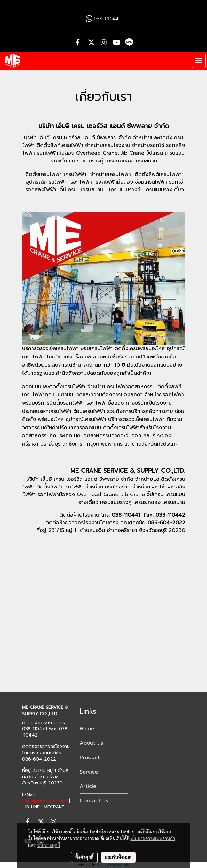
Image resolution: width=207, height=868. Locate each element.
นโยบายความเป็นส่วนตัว (153, 838)
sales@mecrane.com (44, 801)
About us (91, 743)
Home (87, 729)
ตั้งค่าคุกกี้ (84, 857)
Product (90, 757)
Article (88, 786)
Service (89, 772)
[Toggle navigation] (199, 61)
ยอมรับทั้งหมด (118, 857)
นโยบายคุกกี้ (49, 845)
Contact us (94, 801)
